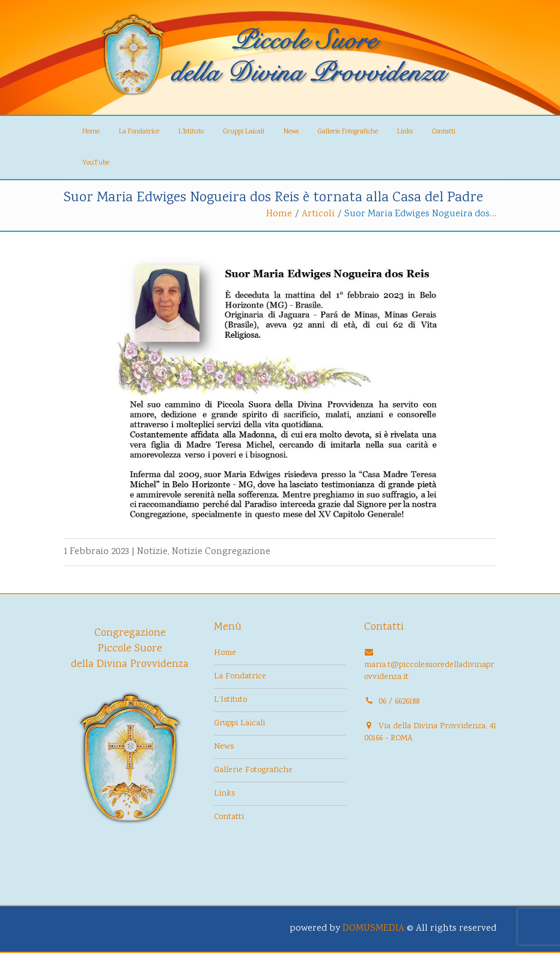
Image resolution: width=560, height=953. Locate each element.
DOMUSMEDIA (373, 929)
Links (405, 132)
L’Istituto (191, 132)
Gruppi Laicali (244, 132)
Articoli (318, 214)
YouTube (96, 163)
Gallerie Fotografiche (348, 132)
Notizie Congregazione (221, 552)
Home (91, 132)
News (291, 132)
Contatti (444, 132)
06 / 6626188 (399, 702)
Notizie (152, 552)
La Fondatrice (139, 132)
